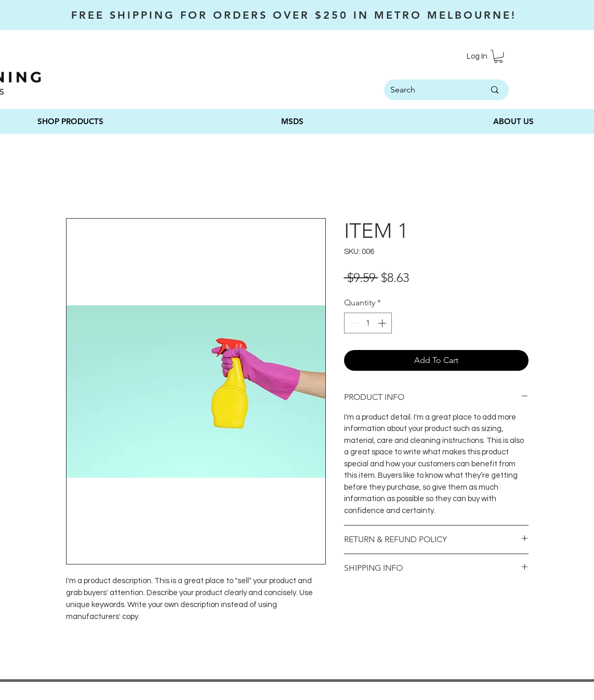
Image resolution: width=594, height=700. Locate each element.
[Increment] (383, 323)
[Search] (425, 90)
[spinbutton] (368, 323)
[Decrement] (353, 323)
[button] (498, 56)
